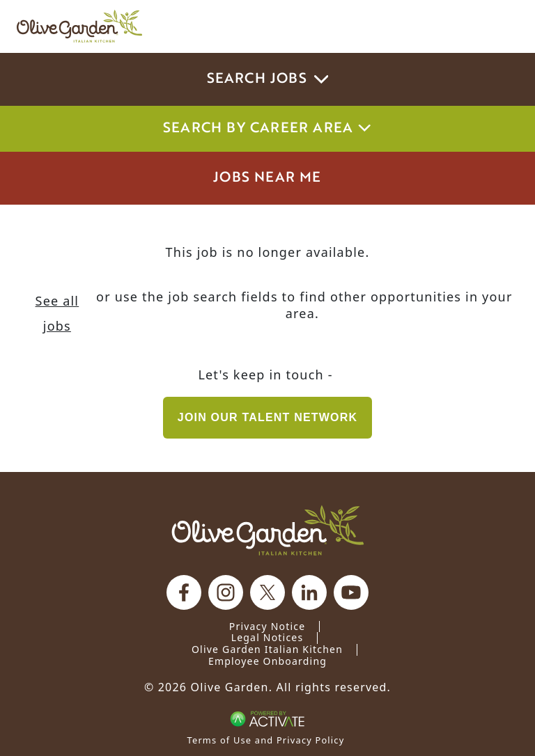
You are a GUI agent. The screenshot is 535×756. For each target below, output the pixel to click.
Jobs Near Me (267, 178)
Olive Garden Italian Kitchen (267, 649)
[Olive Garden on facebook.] (184, 592)
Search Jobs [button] (268, 79)
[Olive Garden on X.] (267, 592)
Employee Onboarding (267, 661)
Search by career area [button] (267, 129)
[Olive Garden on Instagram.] (226, 592)
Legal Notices (267, 637)
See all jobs (57, 313)
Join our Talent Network (267, 417)
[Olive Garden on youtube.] (351, 592)
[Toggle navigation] (499, 26)
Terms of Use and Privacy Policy (266, 740)
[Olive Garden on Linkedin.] (309, 592)
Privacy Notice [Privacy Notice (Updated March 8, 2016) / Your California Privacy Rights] (267, 626)
